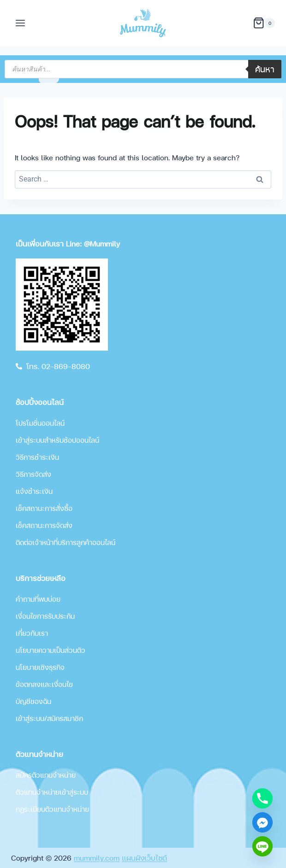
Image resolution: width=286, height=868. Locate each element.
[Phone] (262, 798)
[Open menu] (21, 23)
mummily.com (97, 858)
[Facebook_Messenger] (262, 822)
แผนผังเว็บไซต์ (144, 858)
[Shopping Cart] (264, 23)
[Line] (262, 846)
